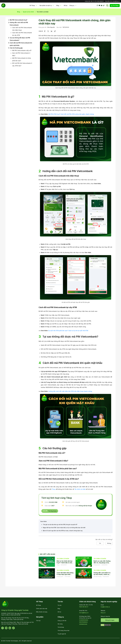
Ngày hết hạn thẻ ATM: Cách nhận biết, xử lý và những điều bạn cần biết (64, 528)
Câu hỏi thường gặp (16, 48)
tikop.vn (103, 613)
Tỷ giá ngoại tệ (62, 634)
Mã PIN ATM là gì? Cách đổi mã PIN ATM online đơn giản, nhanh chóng (71, 114)
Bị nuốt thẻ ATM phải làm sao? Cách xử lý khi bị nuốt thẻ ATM (68, 331)
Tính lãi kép (61, 627)
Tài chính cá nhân (80, 489)
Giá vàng (60, 624)
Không (109, 543)
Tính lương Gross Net (63, 630)
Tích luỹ (38, 621)
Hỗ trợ (65, 5)
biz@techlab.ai (105, 607)
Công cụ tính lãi (62, 621)
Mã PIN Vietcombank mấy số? (22, 50)
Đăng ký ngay (110, 620)
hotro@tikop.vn (116, 1)
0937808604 (83, 622)
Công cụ (73, 6)
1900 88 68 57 (100, 1)
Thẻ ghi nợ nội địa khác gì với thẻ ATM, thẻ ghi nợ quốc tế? (60, 525)
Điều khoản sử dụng (42, 612)
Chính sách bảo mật (42, 609)
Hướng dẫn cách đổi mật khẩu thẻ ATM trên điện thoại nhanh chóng (70, 391)
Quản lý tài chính (28, 12)
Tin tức (60, 605)
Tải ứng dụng (50, 511)
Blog (59, 6)
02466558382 (84, 620)
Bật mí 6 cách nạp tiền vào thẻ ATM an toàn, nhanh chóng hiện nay (63, 531)
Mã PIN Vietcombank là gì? (18, 20)
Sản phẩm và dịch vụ (47, 6)
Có (100, 543)
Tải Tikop (115, 5)
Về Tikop (33, 6)
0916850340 (83, 624)
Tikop (54, 489)
